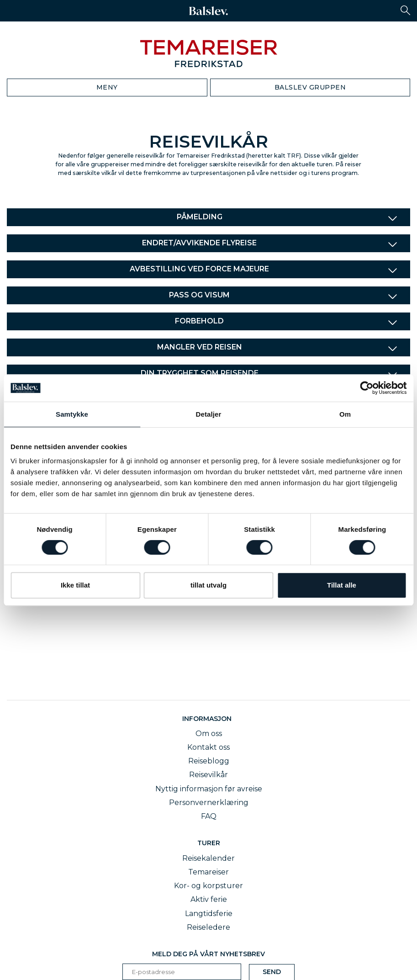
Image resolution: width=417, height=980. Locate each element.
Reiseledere (208, 927)
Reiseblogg (209, 761)
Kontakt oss (208, 747)
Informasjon (209, 719)
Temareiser (208, 872)
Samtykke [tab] (72, 414)
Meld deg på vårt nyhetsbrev (208, 954)
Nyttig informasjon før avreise (209, 789)
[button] (405, 10)
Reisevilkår (208, 775)
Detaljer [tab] (209, 414)
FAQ (209, 816)
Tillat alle (342, 585)
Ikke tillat (75, 585)
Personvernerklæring (209, 803)
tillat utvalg (208, 585)
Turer (209, 843)
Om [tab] (345, 414)
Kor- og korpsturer (208, 886)
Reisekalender (208, 858)
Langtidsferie (209, 914)
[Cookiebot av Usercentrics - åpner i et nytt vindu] (367, 388)
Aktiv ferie (209, 899)
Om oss (209, 734)
